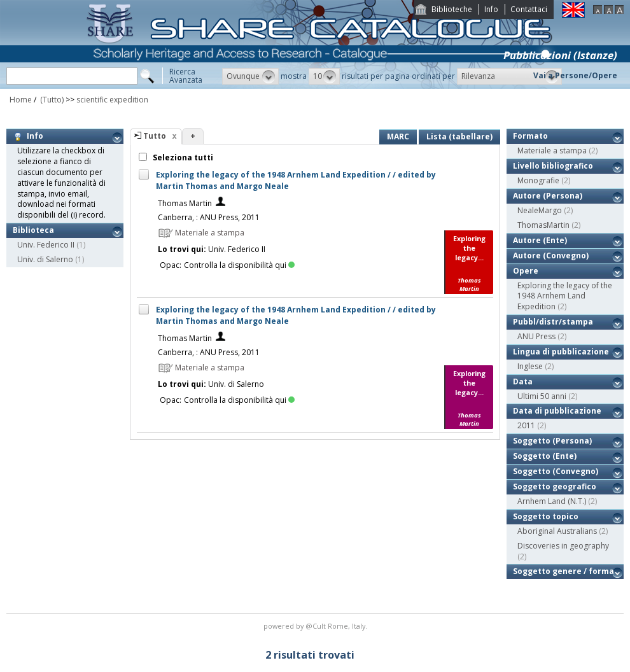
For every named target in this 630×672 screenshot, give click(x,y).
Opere (526, 271)
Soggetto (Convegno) (556, 471)
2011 (526, 425)
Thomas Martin (185, 203)
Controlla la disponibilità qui (239, 265)
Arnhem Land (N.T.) (552, 501)
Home (21, 100)
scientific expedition (112, 100)
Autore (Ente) (540, 240)
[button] (250, 76)
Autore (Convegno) (551, 255)
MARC (398, 136)
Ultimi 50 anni (542, 396)
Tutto (155, 136)
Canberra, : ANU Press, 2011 (209, 217)
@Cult (317, 626)
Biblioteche (452, 9)
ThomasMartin (543, 225)
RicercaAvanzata (186, 76)
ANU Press (536, 336)
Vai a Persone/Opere (575, 75)
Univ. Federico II (46, 245)
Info (491, 9)
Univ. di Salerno (45, 259)
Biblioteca (33, 230)
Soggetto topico (546, 516)
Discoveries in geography (563, 546)
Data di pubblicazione (557, 411)
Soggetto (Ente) (545, 456)
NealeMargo (540, 210)
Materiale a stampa (552, 150)
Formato (530, 136)
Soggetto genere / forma (563, 571)
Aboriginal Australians (557, 531)
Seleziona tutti (182, 157)
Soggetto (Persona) (552, 441)
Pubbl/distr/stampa (553, 322)
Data (523, 381)
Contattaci (529, 9)
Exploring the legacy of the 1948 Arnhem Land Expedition (565, 296)
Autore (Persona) (548, 196)
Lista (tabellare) (459, 136)
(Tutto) (51, 100)
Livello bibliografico (553, 166)
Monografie (538, 180)
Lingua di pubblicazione (561, 352)
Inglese (530, 366)
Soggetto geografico (555, 486)
